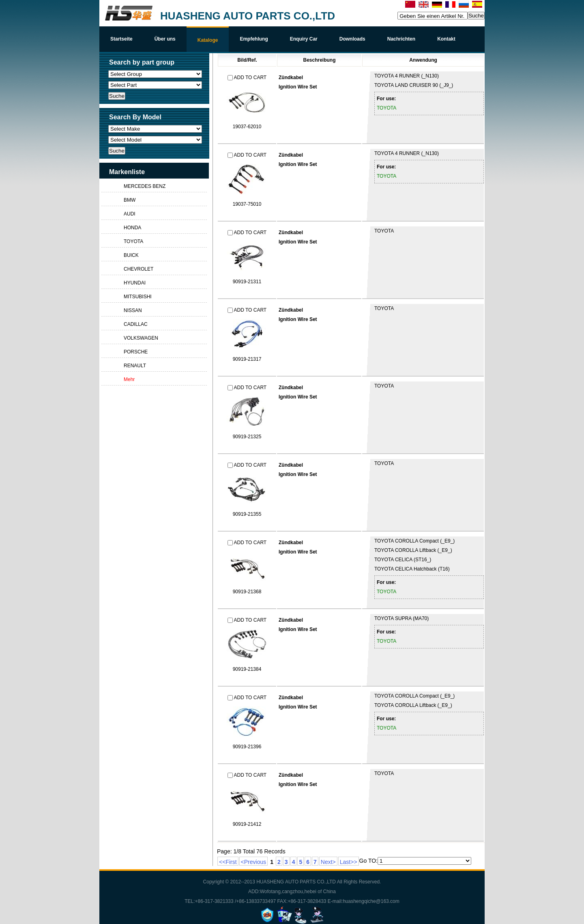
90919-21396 (247, 747)
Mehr (129, 379)
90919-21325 (247, 437)
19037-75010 (247, 204)
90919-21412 (247, 824)
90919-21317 (247, 359)
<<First (228, 862)
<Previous (254, 862)
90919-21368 (247, 592)
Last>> (349, 862)
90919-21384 (247, 669)
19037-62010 (247, 127)
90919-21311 (247, 282)
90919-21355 (247, 514)
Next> (328, 862)
